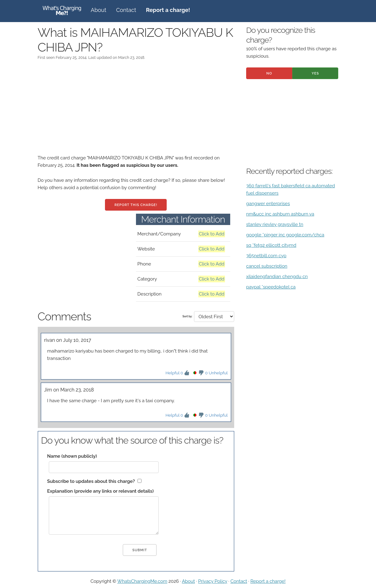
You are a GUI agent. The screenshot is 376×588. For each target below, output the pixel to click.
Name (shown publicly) (72, 456)
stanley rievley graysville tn (275, 224)
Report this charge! (136, 205)
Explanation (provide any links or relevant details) (101, 491)
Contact (126, 10)
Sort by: (188, 316)
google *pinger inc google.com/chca (285, 235)
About (99, 10)
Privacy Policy (213, 581)
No (269, 73)
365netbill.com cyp (266, 256)
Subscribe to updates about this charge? (91, 481)
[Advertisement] (136, 111)
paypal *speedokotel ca (271, 287)
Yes (316, 73)
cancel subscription (267, 266)
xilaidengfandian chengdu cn (277, 277)
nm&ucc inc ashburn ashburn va (280, 214)
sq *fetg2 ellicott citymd (271, 245)
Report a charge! (268, 581)
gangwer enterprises (268, 204)
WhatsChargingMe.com (142, 581)
